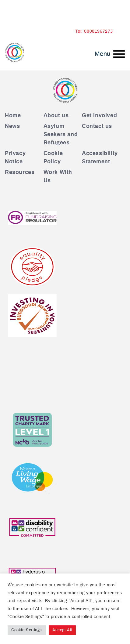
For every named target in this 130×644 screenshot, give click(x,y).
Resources (20, 172)
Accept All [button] (62, 630)
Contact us (97, 126)
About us (56, 116)
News (12, 126)
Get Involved (99, 116)
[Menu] (110, 54)
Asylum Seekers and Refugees (61, 135)
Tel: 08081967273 (94, 31)
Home (13, 116)
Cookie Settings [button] (27, 630)
